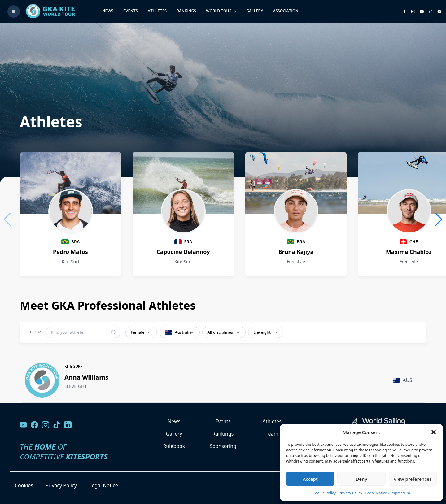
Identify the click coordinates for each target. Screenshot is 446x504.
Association (286, 11)
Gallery (255, 11)
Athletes (157, 11)
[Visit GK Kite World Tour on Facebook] (404, 11)
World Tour (221, 11)
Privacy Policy (351, 493)
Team (272, 434)
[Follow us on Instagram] (413, 11)
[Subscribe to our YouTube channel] (422, 11)
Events (131, 11)
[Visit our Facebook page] (34, 425)
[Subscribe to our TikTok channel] (431, 11)
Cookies (24, 485)
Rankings (186, 11)
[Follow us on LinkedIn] (68, 425)
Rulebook (174, 446)
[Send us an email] (439, 11)
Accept (310, 479)
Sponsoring (223, 446)
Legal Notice (104, 485)
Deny (362, 479)
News (108, 11)
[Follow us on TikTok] (57, 425)
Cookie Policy (324, 493)
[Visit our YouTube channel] (23, 425)
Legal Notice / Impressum (388, 493)
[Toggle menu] (14, 11)
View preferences (413, 479)
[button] (434, 432)
